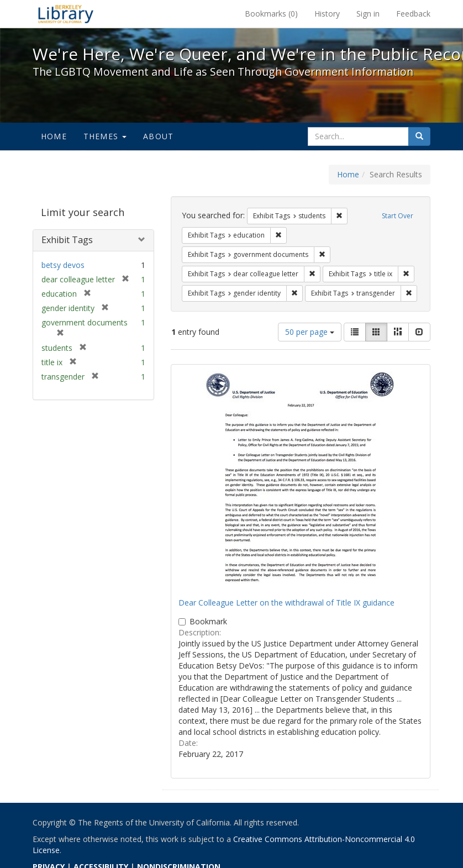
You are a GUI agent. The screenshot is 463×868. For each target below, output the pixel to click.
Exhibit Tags (67, 240)
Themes (105, 136)
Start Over (398, 216)
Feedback (413, 14)
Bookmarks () (271, 14)
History (327, 14)
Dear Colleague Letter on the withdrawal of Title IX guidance (286, 603)
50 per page (310, 332)
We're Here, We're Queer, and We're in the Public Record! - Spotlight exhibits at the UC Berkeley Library (66, 14)
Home (54, 136)
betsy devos (63, 265)
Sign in (368, 14)
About (158, 136)
